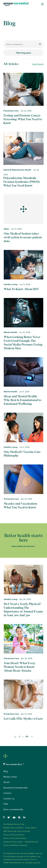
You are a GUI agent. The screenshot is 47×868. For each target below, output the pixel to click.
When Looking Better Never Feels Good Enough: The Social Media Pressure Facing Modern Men (23, 343)
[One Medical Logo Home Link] (16, 4)
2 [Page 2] (20, 736)
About (7, 782)
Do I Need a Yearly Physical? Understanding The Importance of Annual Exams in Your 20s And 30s (23, 610)
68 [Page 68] (27, 736)
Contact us (9, 798)
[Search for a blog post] (23, 44)
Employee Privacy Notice (13, 842)
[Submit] (40, 44)
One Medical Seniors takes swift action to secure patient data (23, 237)
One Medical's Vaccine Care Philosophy (22, 454)
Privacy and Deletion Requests (15, 845)
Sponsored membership (15, 787)
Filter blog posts (23, 53)
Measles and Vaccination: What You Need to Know (21, 505)
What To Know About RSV (21, 289)
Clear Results (38, 64)
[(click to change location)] (23, 764)
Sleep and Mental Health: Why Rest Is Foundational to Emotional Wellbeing (22, 400)
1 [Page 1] (15, 736)
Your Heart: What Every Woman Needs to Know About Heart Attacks (20, 667)
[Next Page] (32, 736)
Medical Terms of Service (13, 828)
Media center (10, 777)
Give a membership (13, 809)
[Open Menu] (42, 4)
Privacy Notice (31, 828)
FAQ (6, 804)
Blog (6, 771)
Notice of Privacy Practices (14, 835)
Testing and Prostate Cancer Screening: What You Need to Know (23, 119)
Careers (7, 793)
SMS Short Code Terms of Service (17, 831)
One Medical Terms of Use (14, 824)
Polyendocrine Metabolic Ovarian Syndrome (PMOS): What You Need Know (22, 182)
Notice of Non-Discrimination (15, 838)
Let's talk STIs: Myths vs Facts (23, 719)
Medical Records (31, 842)
